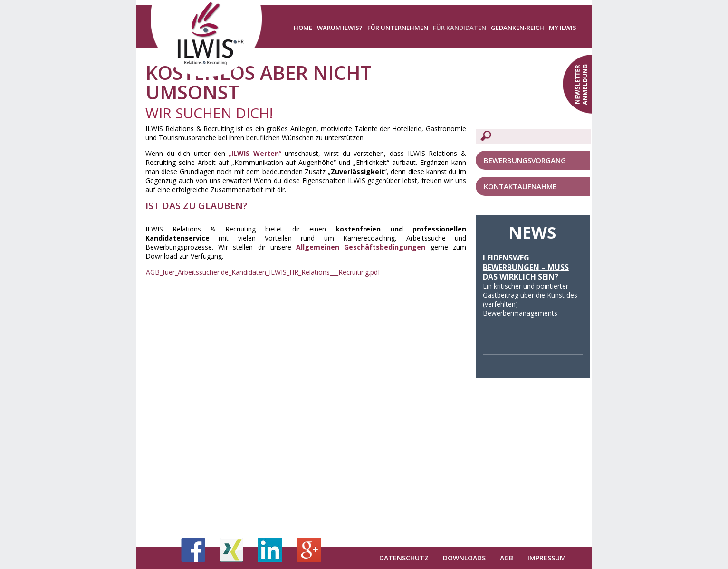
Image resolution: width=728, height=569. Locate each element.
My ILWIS (563, 28)
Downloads (464, 558)
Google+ (309, 550)
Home (303, 28)
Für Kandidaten (460, 28)
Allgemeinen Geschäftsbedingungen (361, 247)
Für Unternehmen (398, 28)
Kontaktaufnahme (520, 186)
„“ (255, 153)
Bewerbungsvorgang (525, 160)
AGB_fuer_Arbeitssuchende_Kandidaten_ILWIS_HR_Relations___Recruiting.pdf (263, 272)
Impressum (547, 558)
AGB (507, 558)
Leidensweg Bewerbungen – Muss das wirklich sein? (526, 267)
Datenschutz (404, 558)
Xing (232, 550)
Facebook (193, 550)
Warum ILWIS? (340, 28)
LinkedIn (270, 550)
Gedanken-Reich (517, 28)
